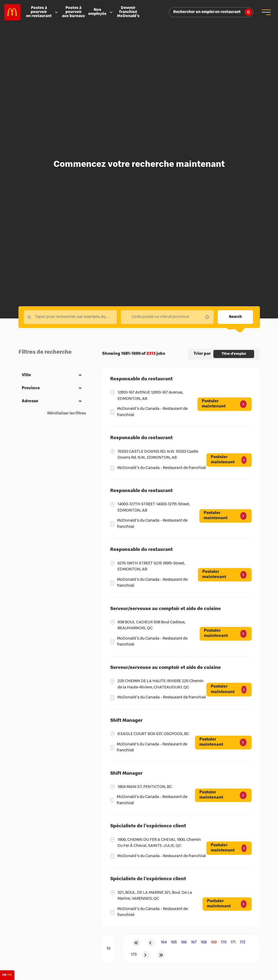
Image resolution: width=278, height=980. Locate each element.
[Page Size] (108, 949)
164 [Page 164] (164, 943)
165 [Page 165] (174, 943)
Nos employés (101, 12)
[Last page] (161, 955)
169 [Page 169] (214, 943)
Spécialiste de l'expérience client (148, 826)
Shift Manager (126, 721)
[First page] (136, 943)
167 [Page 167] (194, 943)
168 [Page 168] (204, 943)
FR (10, 975)
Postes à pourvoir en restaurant (42, 12)
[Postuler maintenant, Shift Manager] (223, 742)
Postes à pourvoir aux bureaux (73, 12)
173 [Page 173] (134, 955)
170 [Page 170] (224, 943)
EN (4, 975)
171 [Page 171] (233, 943)
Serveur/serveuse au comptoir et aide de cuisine (165, 609)
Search (235, 317)
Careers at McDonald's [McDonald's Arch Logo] (12, 12)
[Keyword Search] (70, 317)
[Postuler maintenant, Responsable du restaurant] (225, 404)
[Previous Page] (151, 943)
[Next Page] (146, 955)
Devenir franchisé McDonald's (128, 12)
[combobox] (167, 317)
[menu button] (266, 12)
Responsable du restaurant (141, 379)
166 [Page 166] (184, 943)
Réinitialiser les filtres (67, 414)
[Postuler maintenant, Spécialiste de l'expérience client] (229, 848)
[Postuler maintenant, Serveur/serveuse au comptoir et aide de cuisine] (226, 634)
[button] (207, 317)
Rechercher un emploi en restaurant (213, 12)
